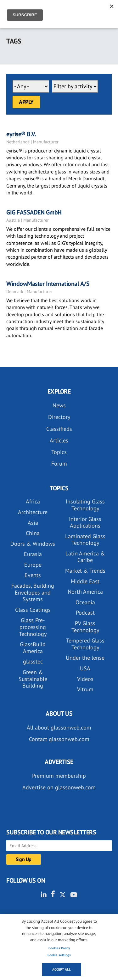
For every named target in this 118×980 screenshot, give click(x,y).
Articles (59, 440)
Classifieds (59, 429)
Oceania (85, 602)
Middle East (85, 581)
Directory (59, 417)
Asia (33, 523)
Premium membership (59, 776)
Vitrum (85, 689)
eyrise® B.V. (21, 134)
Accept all (62, 969)
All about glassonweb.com (59, 727)
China (33, 533)
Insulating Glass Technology (85, 505)
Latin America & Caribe (85, 557)
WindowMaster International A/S (48, 284)
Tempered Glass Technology (85, 644)
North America (85, 592)
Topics (59, 452)
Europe (33, 565)
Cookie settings (59, 955)
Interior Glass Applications (85, 522)
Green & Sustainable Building (33, 679)
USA (85, 668)
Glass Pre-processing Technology (33, 627)
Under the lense (85, 658)
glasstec (33, 661)
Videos (85, 679)
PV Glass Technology (85, 627)
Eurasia (33, 554)
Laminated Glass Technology (85, 540)
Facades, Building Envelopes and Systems (33, 592)
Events (33, 575)
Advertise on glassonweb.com (59, 787)
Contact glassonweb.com (59, 739)
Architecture (33, 512)
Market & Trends (85, 571)
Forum (59, 464)
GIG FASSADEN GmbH (34, 212)
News (59, 405)
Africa (33, 501)
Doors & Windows (33, 544)
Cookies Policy (59, 948)
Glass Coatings (33, 610)
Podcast (85, 613)
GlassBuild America (33, 648)
